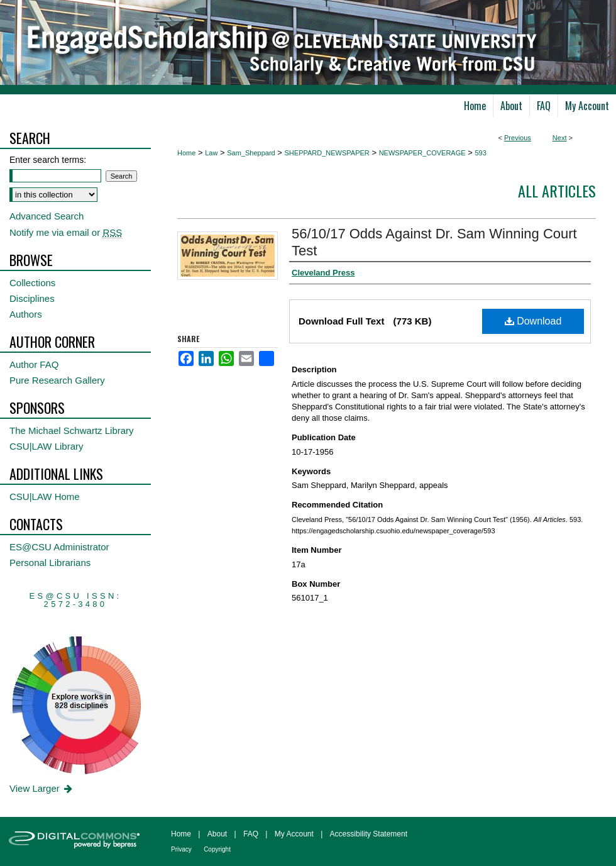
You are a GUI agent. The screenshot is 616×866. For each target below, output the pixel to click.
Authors (26, 314)
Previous (518, 138)
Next (560, 138)
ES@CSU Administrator (59, 547)
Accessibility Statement (369, 834)
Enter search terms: (48, 160)
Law (211, 153)
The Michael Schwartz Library (72, 430)
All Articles (557, 191)
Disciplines (32, 298)
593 (480, 153)
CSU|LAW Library (47, 446)
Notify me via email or (66, 232)
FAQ (251, 834)
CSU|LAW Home (45, 497)
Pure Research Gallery (57, 380)
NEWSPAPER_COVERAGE (422, 153)
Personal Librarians (50, 563)
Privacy (181, 849)
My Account (294, 834)
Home (186, 153)
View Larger (42, 788)
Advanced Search (47, 216)
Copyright (217, 849)
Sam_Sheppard (251, 153)
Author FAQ (34, 364)
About (217, 834)
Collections (32, 283)
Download (533, 321)
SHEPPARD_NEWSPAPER (327, 153)
